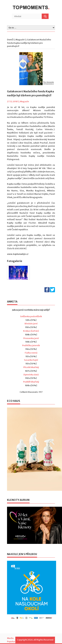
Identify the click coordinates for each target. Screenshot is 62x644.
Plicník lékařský (31, 367)
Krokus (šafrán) (31, 331)
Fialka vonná (31, 353)
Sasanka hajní (31, 360)
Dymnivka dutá (31, 375)
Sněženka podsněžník (31, 316)
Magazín (20, 40)
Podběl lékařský (31, 382)
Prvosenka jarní (31, 338)
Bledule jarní (31, 324)
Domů (10, 40)
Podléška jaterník (31, 345)
